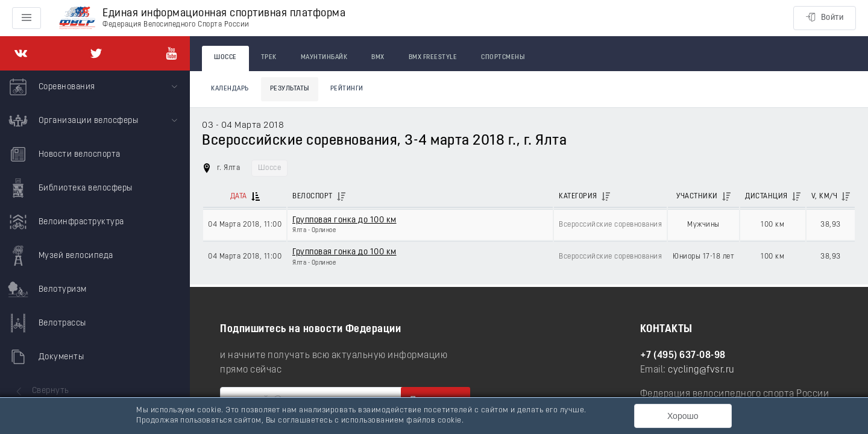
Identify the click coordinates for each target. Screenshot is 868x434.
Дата (239, 197)
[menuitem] (95, 87)
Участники (697, 197)
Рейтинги (347, 89)
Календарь (230, 89)
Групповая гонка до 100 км (344, 220)
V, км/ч (825, 197)
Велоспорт (313, 197)
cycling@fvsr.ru (701, 370)
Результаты (290, 89)
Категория (578, 197)
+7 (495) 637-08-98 (683, 356)
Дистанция (766, 197)
